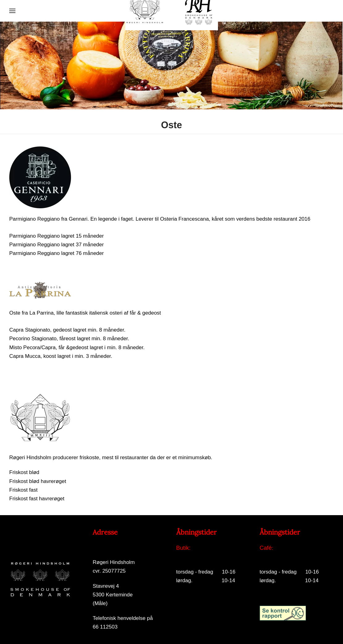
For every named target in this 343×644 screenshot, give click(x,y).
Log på (184, 627)
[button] (12, 11)
